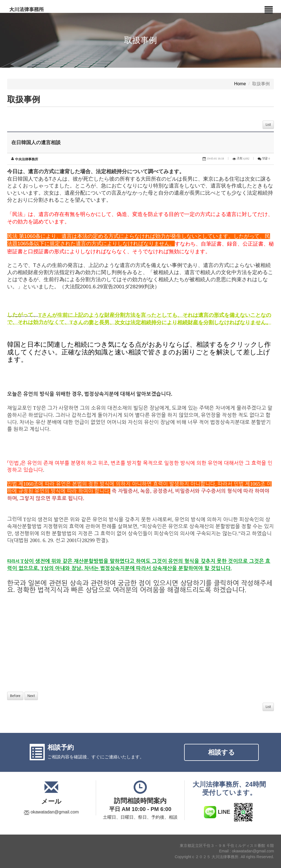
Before (15, 696)
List (268, 125)
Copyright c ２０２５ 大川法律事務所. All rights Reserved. (224, 857)
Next (31, 696)
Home (240, 84)
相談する (221, 752)
